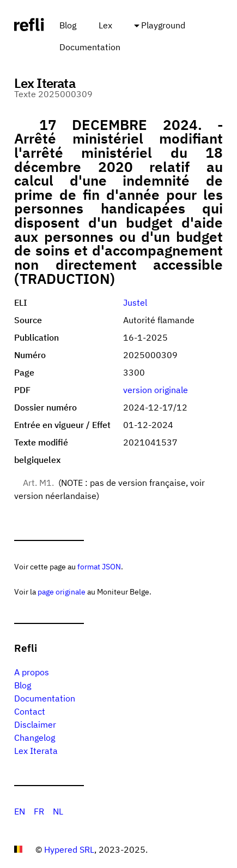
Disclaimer (35, 724)
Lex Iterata (36, 751)
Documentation (90, 47)
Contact (30, 711)
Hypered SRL (69, 849)
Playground (163, 25)
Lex (105, 25)
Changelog (35, 738)
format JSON (99, 566)
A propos (32, 672)
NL (58, 811)
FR (39, 811)
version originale (156, 390)
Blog (68, 25)
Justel (135, 302)
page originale (62, 591)
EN (20, 811)
